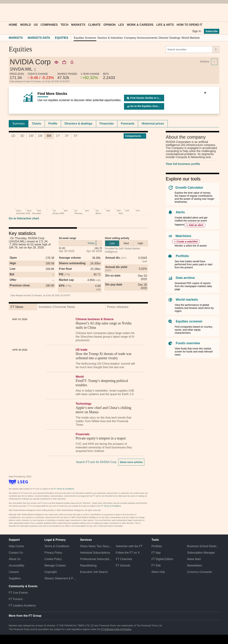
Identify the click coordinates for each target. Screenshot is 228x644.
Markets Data (39, 38)
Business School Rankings (203, 546)
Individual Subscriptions (95, 553)
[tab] (19, 124)
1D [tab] (13, 136)
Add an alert (196, 225)
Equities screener (189, 321)
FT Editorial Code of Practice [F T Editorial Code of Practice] (116, 629)
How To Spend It (189, 25)
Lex (121, 25)
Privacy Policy (53, 553)
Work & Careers (140, 25)
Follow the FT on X (128, 553)
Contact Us (16, 553)
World (26, 25)
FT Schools (123, 565)
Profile (53, 124)
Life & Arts (165, 25)
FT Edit (156, 565)
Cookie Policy (53, 559)
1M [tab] (40, 136)
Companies (49, 25)
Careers (14, 572)
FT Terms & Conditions (64, 489)
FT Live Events (18, 593)
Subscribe (212, 31)
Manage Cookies (55, 565)
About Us (15, 559)
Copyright (50, 572)
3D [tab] (22, 136)
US (36, 25)
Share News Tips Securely (96, 546)
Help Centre (16, 546)
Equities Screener (85, 38)
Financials (107, 124)
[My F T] (215, 13)
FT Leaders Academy (22, 606)
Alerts (180, 212)
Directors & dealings (78, 124)
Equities (62, 38)
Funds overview (188, 343)
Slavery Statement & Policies (60, 578)
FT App (156, 553)
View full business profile (183, 164)
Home (13, 25)
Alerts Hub (158, 572)
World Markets (191, 38)
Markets (78, 25)
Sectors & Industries (110, 38)
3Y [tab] (67, 136)
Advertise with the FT (129, 546)
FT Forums (16, 599)
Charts (36, 124)
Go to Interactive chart (24, 218)
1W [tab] (31, 136)
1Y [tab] (58, 136)
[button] (11, 13)
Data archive (185, 278)
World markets (187, 300)
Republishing (88, 565)
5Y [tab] (76, 136)
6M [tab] (49, 136)
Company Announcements (141, 38)
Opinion (110, 25)
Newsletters (195, 565)
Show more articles (131, 462)
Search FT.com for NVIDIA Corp (96, 462)
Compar (135, 136)
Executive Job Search (94, 572)
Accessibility (17, 565)
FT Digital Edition (162, 559)
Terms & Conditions (57, 546)
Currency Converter (200, 572)
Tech (64, 25)
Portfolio (182, 256)
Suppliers (15, 578)
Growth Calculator (189, 188)
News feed (194, 559)
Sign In (197, 31)
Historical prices (153, 124)
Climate (94, 25)
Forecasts (128, 124)
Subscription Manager (201, 553)
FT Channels (124, 559)
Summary (19, 124)
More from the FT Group (25, 616)
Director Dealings (170, 38)
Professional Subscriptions (96, 559)
